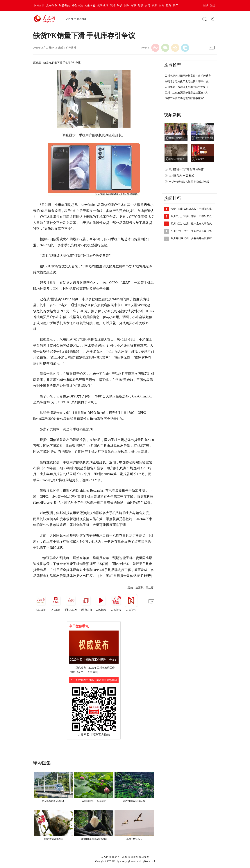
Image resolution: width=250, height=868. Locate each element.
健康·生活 (103, 5)
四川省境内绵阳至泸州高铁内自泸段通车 (188, 76)
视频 (155, 5)
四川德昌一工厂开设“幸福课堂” (187, 169)
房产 (176, 5)
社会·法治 (77, 5)
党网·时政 (52, 5)
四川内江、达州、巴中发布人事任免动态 (194, 224)
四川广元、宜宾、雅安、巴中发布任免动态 (195, 216)
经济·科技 (65, 5)
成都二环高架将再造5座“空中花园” (184, 98)
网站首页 (39, 5)
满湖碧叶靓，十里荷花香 (94, 801)
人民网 (69, 19)
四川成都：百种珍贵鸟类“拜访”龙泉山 (186, 87)
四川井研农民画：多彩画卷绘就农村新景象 (195, 238)
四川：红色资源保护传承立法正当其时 (187, 93)
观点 (113, 5)
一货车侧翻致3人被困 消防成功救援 (189, 182)
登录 (206, 5)
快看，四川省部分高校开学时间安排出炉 (194, 209)
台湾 (148, 5)
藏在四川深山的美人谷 (134, 801)
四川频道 (82, 19)
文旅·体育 (90, 5)
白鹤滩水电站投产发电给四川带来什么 (187, 81)
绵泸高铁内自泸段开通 (53, 801)
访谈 (120, 5)
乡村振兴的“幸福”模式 (181, 176)
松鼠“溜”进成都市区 (53, 839)
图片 (162, 5)
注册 (213, 5)
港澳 (141, 5)
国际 (127, 5)
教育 (169, 5)
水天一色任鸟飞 (134, 839)
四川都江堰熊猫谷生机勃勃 (94, 839)
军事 (134, 5)
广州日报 (71, 48)
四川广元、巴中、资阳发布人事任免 (191, 231)
